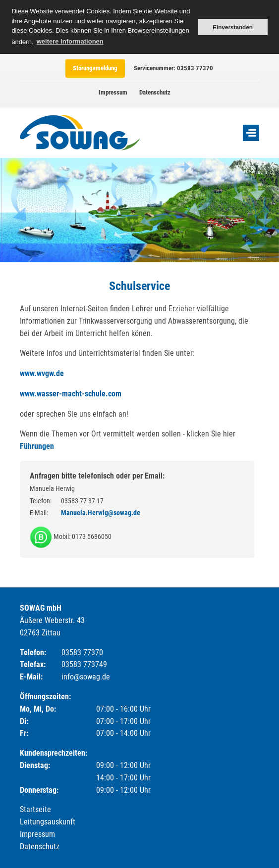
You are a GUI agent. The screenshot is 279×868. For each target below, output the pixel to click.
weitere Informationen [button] (70, 41)
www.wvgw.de (42, 373)
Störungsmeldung (95, 68)
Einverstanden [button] (233, 27)
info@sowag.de (86, 677)
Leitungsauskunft (48, 822)
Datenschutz (155, 92)
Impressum (113, 92)
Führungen (37, 446)
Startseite (35, 809)
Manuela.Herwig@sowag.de (101, 513)
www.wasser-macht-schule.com (71, 394)
